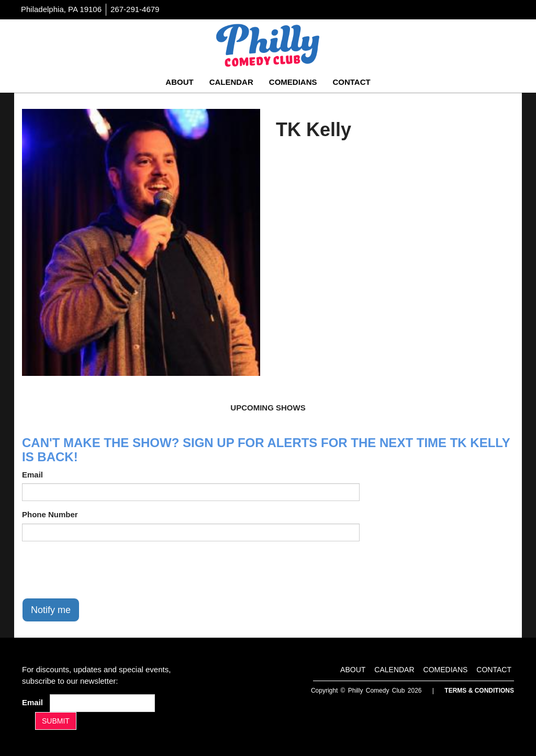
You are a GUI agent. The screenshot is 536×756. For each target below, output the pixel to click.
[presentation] (102, 570)
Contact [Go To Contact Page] (351, 82)
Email (32, 475)
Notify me (51, 610)
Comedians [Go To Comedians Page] (293, 82)
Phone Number (50, 514)
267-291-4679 (135, 9)
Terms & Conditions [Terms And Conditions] (479, 691)
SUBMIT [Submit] (56, 721)
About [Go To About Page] (179, 82)
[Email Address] (102, 703)
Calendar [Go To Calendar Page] (231, 82)
